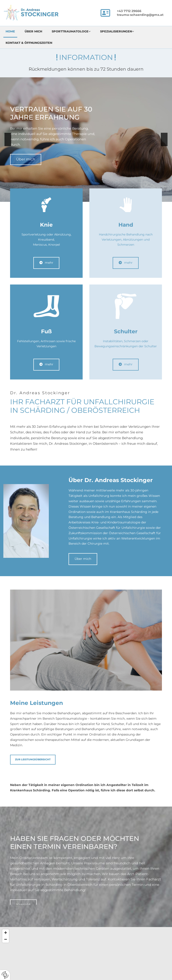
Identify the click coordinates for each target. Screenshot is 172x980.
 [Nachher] (164, 139)
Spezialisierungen (116, 31)
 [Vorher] (8, 139)
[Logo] (38, 13)
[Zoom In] (6, 933)
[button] (26, 159)
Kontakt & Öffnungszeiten (29, 43)
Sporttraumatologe (70, 31)
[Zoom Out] (6, 939)
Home (10, 31)
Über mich (33, 31)
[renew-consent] (5, 975)
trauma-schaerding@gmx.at (140, 15)
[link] (74, 32)
